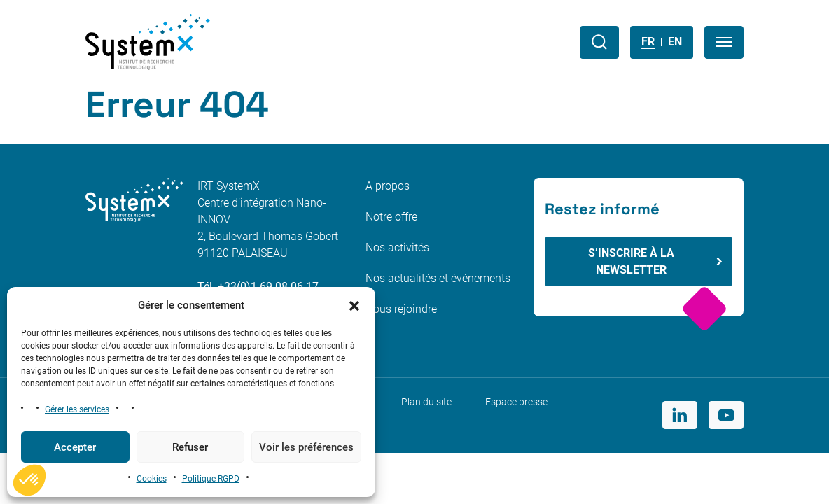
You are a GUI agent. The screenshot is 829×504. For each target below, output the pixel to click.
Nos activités (397, 247)
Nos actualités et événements (438, 278)
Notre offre (391, 217)
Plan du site (426, 402)
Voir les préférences (306, 447)
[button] (354, 305)
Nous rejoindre (401, 309)
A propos (388, 186)
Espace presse (516, 402)
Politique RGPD (211, 479)
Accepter (75, 447)
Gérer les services (77, 409)
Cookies (152, 479)
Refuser (190, 447)
